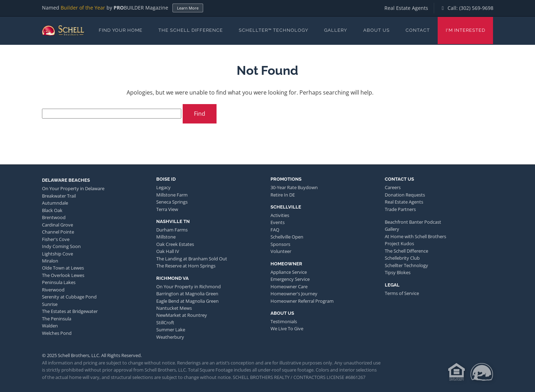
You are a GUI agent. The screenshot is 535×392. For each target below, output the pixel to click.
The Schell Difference (191, 30)
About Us (376, 30)
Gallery (336, 30)
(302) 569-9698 (476, 8)
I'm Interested (466, 30)
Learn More (188, 8)
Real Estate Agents (406, 8)
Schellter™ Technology (273, 30)
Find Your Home (121, 30)
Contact (418, 30)
